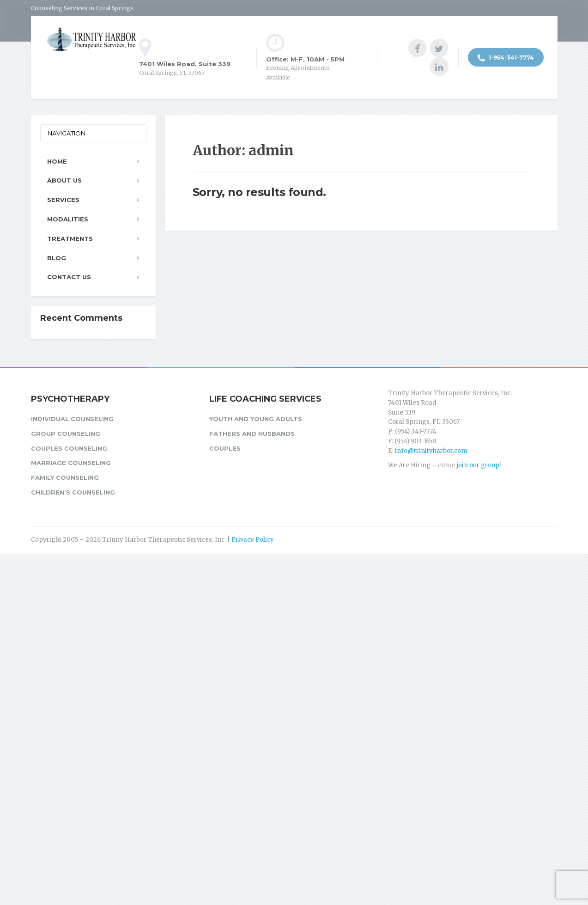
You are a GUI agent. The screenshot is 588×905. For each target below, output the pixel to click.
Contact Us (69, 277)
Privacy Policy (253, 540)
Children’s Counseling (73, 492)
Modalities (68, 219)
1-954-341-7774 (506, 58)
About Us (64, 180)
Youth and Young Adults (256, 419)
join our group (478, 465)
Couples (225, 448)
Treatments (70, 238)
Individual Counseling (72, 419)
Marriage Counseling (71, 463)
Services (63, 200)
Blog (57, 258)
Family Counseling (65, 477)
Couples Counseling (69, 448)
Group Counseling (66, 434)
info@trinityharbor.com (431, 451)
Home (57, 161)
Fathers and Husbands (252, 434)
